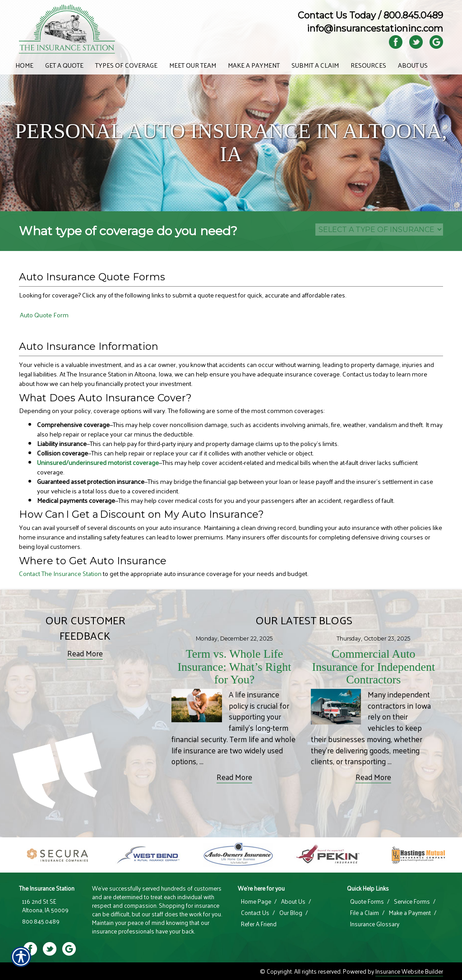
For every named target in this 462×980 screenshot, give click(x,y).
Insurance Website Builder (409, 971)
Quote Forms (367, 901)
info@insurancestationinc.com (375, 28)
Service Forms (412, 901)
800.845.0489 (413, 15)
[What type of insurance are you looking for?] (379, 230)
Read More (85, 653)
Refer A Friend (259, 924)
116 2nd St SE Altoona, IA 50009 (45, 906)
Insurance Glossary (375, 924)
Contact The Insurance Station (60, 573)
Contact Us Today (337, 15)
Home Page (256, 901)
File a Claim (365, 913)
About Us (293, 901)
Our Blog (291, 913)
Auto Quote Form (44, 315)
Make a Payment (410, 913)
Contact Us (255, 913)
